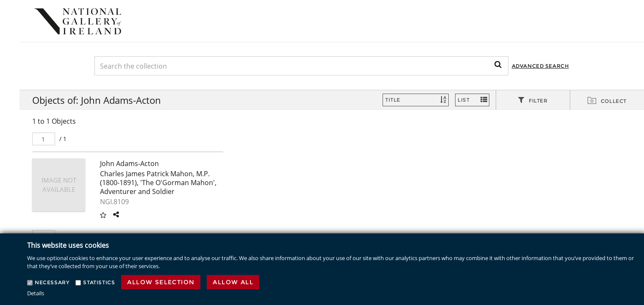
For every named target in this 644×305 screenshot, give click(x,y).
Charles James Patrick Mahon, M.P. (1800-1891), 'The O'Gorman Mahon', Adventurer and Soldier (158, 183)
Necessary (52, 282)
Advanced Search (540, 66)
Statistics (99, 282)
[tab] (533, 100)
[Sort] (416, 100)
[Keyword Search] (301, 66)
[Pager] (44, 139)
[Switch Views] (472, 100)
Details (36, 293)
